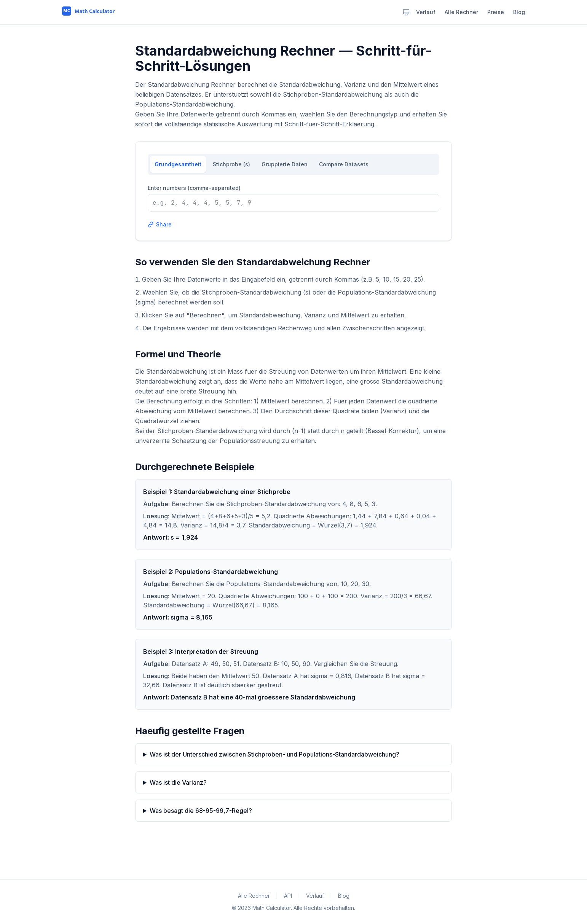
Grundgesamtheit (178, 164)
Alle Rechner (461, 12)
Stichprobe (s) (231, 164)
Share (160, 224)
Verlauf (426, 12)
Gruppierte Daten (285, 164)
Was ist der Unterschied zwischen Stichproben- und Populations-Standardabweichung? (274, 754)
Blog (519, 12)
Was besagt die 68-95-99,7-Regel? (201, 811)
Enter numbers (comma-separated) (194, 188)
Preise (496, 12)
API (288, 896)
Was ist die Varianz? (178, 782)
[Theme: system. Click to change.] (406, 12)
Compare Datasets (344, 164)
